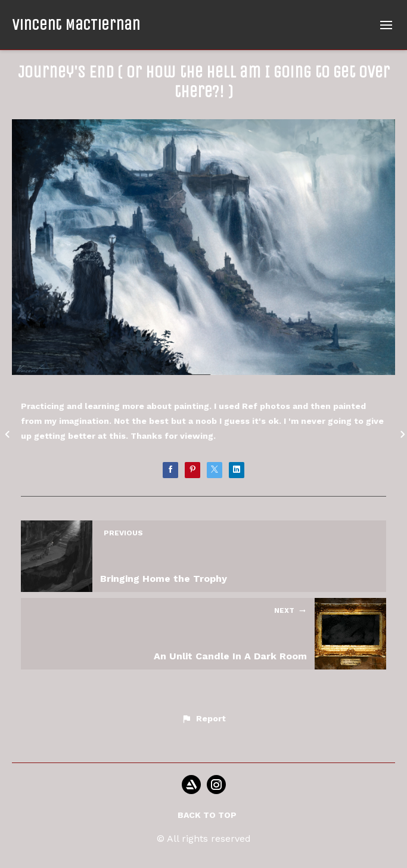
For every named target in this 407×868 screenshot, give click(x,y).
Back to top (207, 815)
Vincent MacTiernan (76, 25)
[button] (203, 719)
